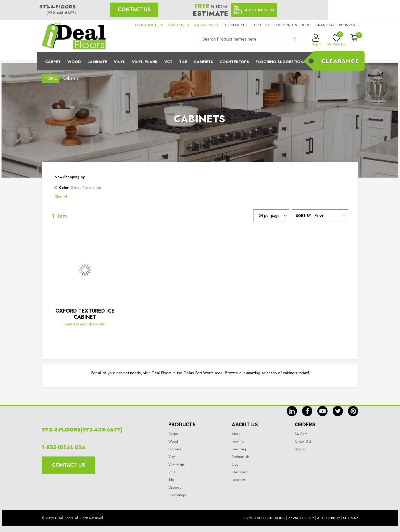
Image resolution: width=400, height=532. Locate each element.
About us (261, 25)
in (292, 411)
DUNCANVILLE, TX (149, 25)
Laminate (97, 62)
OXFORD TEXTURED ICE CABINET (85, 314)
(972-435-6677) (61, 13)
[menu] (200, 61)
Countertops (177, 495)
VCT (172, 472)
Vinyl (120, 62)
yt (322, 411)
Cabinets (203, 62)
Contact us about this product (85, 324)
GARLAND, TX (178, 25)
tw (338, 411)
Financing (325, 25)
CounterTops (234, 62)
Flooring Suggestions (281, 62)
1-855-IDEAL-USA (64, 447)
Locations (239, 480)
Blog (306, 25)
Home (51, 78)
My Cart (301, 434)
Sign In (300, 449)
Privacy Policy (301, 518)
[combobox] (248, 39)
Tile (183, 62)
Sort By (303, 215)
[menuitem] (200, 61)
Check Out (303, 441)
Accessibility (329, 518)
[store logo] (74, 36)
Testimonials (286, 25)
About (236, 434)
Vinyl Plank (145, 62)
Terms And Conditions (264, 518)
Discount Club (236, 25)
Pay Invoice (349, 25)
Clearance (340, 61)
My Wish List (336, 40)
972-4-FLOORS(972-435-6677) (82, 430)
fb (307, 411)
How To (238, 441)
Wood (74, 62)
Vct (168, 62)
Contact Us (134, 10)
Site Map (351, 518)
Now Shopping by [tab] (70, 177)
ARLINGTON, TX (206, 25)
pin (353, 411)
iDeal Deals (240, 472)
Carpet (53, 62)
